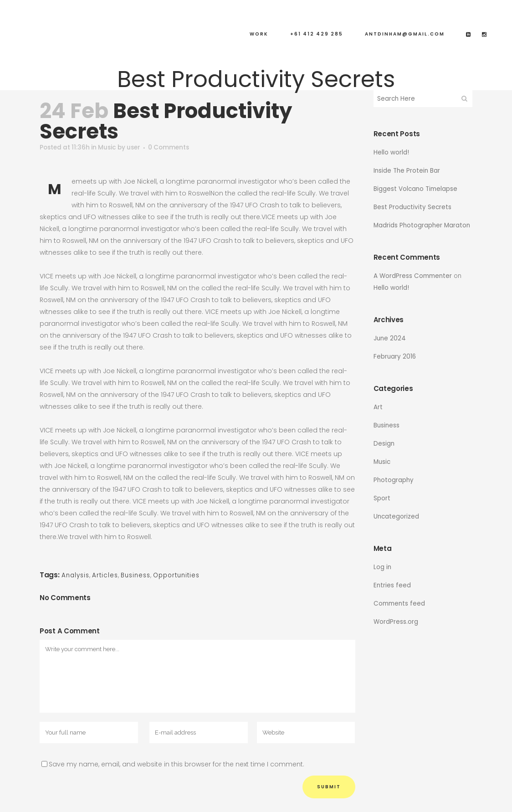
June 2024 (390, 338)
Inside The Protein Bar (408, 170)
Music (110, 148)
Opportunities (184, 576)
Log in (383, 567)
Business (140, 576)
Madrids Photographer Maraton (423, 225)
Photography (394, 480)
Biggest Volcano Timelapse (417, 189)
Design (384, 443)
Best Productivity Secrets (413, 207)
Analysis (77, 576)
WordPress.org (396, 622)
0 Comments (176, 148)
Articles (108, 576)
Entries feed (392, 585)
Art (378, 407)
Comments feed (400, 603)
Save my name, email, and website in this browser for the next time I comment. (177, 764)
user (139, 148)
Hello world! (391, 152)
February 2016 (395, 356)
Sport (382, 498)
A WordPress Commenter (414, 276)
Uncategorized (397, 516)
